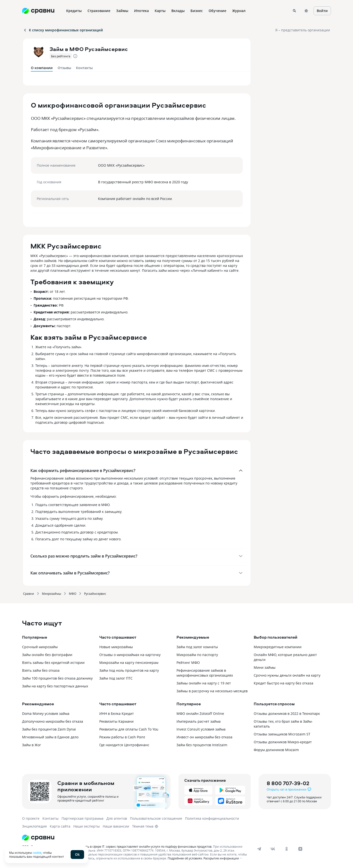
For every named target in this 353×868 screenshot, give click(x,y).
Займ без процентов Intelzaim (202, 745)
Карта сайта (60, 826)
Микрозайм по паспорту (197, 655)
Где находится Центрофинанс (124, 745)
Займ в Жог (32, 745)
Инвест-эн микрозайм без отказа (204, 737)
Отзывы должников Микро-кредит (283, 742)
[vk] (273, 849)
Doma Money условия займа (46, 713)
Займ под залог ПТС (116, 678)
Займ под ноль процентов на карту (129, 670)
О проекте (31, 818)
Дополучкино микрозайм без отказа (53, 721)
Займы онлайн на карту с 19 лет (204, 683)
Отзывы (64, 68)
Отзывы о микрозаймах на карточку (130, 655)
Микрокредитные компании (278, 647)
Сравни (29, 594)
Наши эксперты (87, 826)
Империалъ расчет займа (199, 721)
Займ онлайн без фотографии (47, 655)
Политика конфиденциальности (212, 818)
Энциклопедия (34, 826)
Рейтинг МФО (188, 663)
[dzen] (300, 849)
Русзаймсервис (95, 594)
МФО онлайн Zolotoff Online (200, 713)
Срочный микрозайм (40, 647)
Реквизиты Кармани (116, 721)
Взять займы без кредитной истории (53, 663)
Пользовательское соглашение (156, 818)
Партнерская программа (82, 818)
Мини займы (265, 667)
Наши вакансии (116, 826)
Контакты (84, 68)
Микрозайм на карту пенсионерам (129, 663)
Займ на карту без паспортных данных (55, 686)
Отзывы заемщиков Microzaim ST (282, 734)
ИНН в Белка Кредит (117, 713)
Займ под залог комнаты (197, 647)
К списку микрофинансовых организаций (63, 30)
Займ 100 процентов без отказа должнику (57, 678)
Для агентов (117, 818)
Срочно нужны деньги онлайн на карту (287, 675)
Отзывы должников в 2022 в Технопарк (287, 713)
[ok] (287, 849)
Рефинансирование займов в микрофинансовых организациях (205, 673)
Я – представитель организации (303, 30)
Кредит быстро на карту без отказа (284, 683)
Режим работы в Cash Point (122, 737)
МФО (73, 594)
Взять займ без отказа (41, 670)
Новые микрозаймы (116, 647)
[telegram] (259, 849)
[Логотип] (135, 838)
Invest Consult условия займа (201, 729)
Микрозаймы (51, 594)
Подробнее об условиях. (185, 858)
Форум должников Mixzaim (276, 750)
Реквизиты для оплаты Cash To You (129, 729)
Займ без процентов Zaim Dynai (49, 729)
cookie (37, 853)
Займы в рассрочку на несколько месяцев (212, 691)
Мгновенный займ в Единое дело (50, 737)
